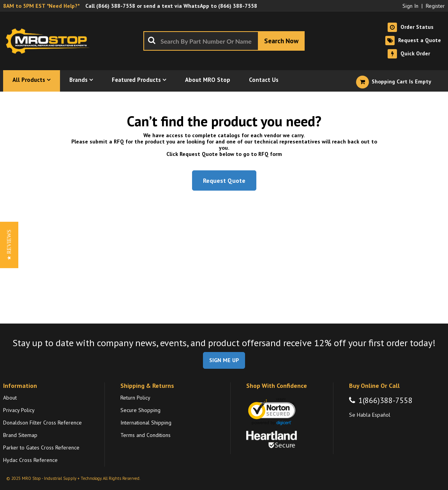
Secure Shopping (140, 410)
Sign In (410, 6)
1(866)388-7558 (385, 400)
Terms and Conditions (146, 435)
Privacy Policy (19, 410)
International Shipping (146, 423)
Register (435, 6)
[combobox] (224, 41)
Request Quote (224, 180)
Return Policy (135, 398)
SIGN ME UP (224, 360)
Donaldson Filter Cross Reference (42, 423)
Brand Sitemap (20, 435)
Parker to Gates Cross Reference (41, 448)
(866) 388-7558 (116, 6)
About (10, 398)
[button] (9, 245)
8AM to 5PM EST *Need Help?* (41, 6)
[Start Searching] (281, 41)
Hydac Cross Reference (30, 460)
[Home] (50, 41)
